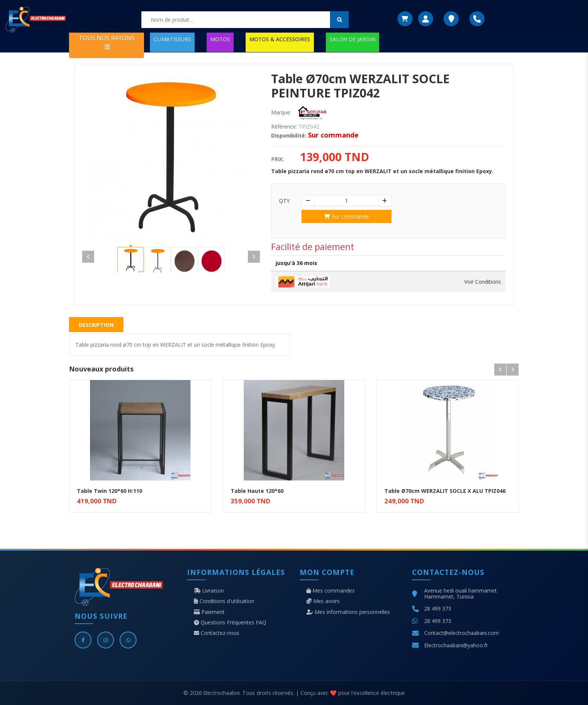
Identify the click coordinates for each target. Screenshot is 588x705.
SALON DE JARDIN (352, 39)
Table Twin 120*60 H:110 (109, 491)
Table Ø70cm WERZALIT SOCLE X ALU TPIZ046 (445, 491)
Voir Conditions (483, 282)
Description (96, 325)
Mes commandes (331, 591)
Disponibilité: (289, 136)
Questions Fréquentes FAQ (230, 623)
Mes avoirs (323, 601)
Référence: (284, 127)
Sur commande (346, 216)
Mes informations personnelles (348, 612)
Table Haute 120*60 (257, 491)
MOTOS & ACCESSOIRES (280, 39)
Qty (284, 201)
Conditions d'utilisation (224, 601)
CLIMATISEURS (172, 39)
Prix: (277, 159)
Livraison (209, 591)
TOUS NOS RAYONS (107, 42)
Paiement (209, 612)
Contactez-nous (217, 633)
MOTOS (220, 39)
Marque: (281, 112)
